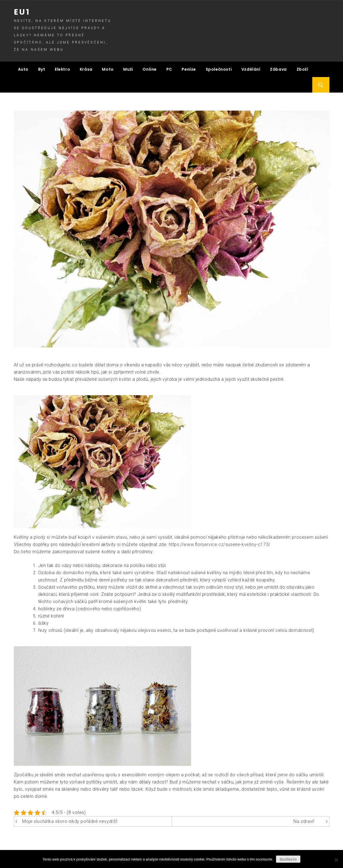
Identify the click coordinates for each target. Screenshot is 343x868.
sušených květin (115, 379)
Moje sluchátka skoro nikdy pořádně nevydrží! (70, 821)
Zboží (302, 69)
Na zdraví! (304, 821)
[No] (336, 860)
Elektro (62, 69)
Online (150, 69)
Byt (42, 69)
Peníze (189, 69)
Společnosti (219, 69)
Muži (128, 69)
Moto (108, 69)
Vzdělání (251, 69)
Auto (23, 69)
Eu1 (22, 12)
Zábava (278, 69)
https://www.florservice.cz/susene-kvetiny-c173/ (220, 544)
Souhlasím (288, 859)
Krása (86, 69)
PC (169, 69)
